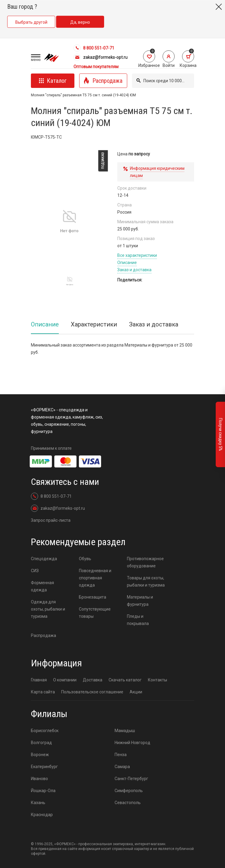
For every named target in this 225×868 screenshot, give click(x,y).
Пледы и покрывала (138, 620)
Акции (136, 692)
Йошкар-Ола (43, 791)
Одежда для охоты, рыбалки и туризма (48, 609)
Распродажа (43, 635)
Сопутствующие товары (95, 613)
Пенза (121, 755)
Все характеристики (137, 255)
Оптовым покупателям (96, 67)
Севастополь (128, 803)
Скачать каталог (125, 680)
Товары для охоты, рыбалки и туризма (146, 581)
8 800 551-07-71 (94, 48)
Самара (122, 767)
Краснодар (42, 815)
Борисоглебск (45, 731)
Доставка (93, 680)
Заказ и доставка (134, 270)
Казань (38, 803)
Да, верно (80, 22)
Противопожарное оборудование (145, 562)
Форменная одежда (42, 586)
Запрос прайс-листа (51, 520)
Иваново (39, 779)
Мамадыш (125, 731)
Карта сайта (43, 692)
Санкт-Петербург (131, 779)
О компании (65, 680)
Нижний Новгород (132, 743)
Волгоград (41, 743)
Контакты (157, 680)
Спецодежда (44, 559)
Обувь (85, 559)
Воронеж (40, 755)
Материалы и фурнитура (140, 601)
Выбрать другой (31, 22)
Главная (39, 680)
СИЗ (35, 571)
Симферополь (129, 791)
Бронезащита (93, 597)
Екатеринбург (44, 767)
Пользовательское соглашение (92, 692)
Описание (127, 263)
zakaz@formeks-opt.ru (100, 57)
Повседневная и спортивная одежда (95, 578)
